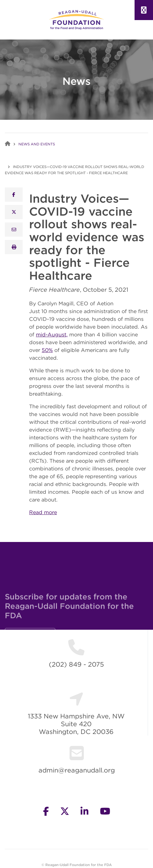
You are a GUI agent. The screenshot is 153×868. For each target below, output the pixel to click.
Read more (43, 512)
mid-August (51, 334)
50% (47, 350)
